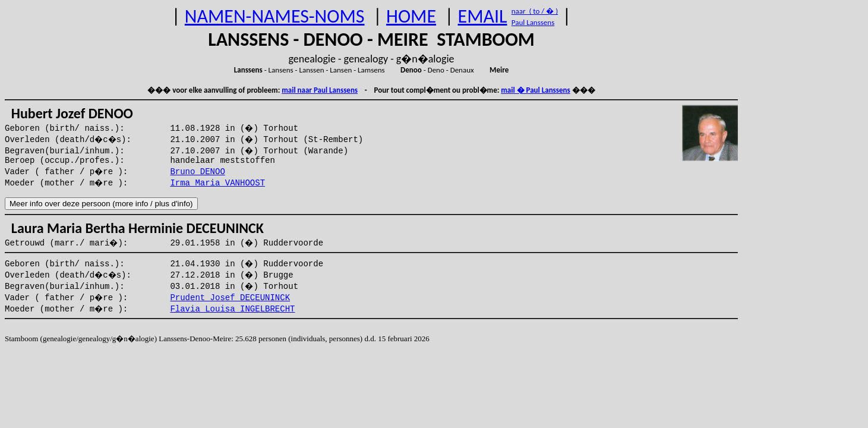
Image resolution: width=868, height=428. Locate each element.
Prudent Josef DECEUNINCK (230, 298)
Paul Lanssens (533, 22)
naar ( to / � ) (535, 11)
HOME (411, 16)
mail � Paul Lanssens (535, 90)
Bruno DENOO (197, 172)
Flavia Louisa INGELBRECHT (232, 309)
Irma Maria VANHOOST (217, 183)
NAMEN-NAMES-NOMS (275, 16)
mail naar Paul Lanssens (320, 90)
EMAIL (483, 16)
